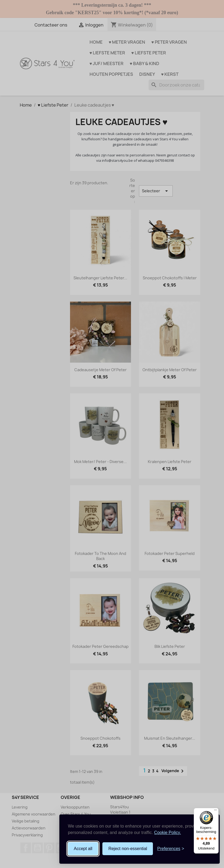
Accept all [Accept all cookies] (83, 849)
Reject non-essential (128, 849)
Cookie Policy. (168, 833)
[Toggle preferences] (171, 849)
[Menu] (215, 811)
